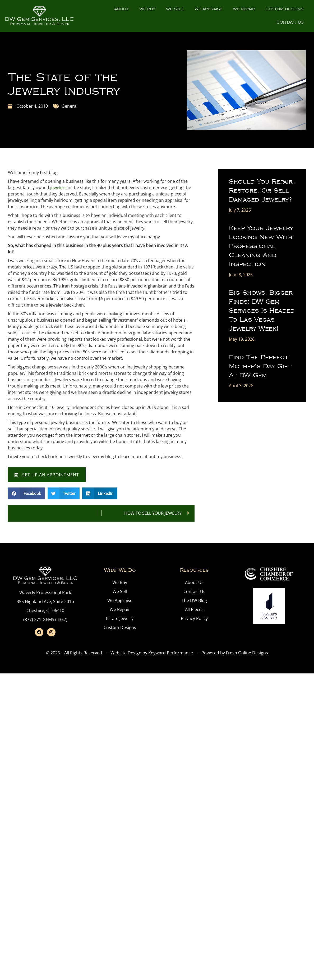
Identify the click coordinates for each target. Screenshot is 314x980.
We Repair (244, 9)
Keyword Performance (171, 653)
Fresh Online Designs (247, 653)
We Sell (175, 9)
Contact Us (290, 22)
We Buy (147, 9)
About (121, 9)
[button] (26, 493)
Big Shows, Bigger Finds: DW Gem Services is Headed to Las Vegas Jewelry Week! (262, 311)
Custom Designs (285, 9)
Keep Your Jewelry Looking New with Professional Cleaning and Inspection (261, 246)
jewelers (58, 188)
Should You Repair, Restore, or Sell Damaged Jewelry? (262, 191)
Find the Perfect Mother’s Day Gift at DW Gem (260, 366)
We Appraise (208, 9)
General (70, 106)
